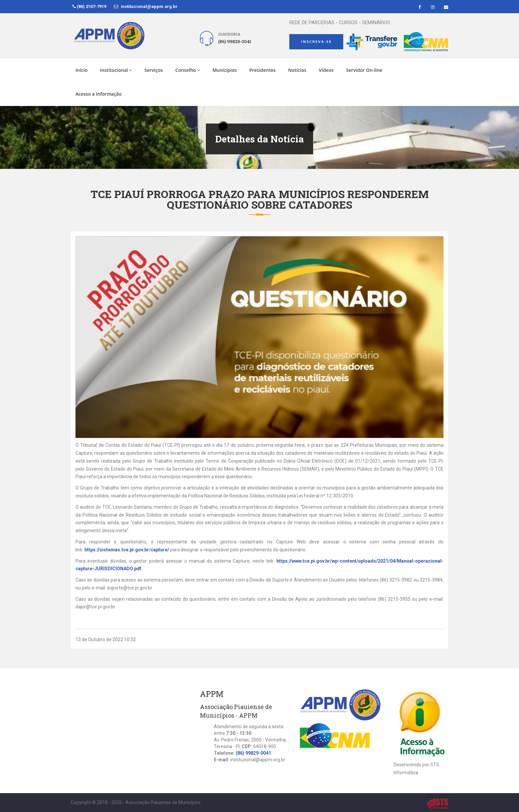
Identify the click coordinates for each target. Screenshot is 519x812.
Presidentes (262, 70)
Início (81, 70)
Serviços (154, 70)
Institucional (116, 70)
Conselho (188, 70)
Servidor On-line (364, 70)
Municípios (225, 70)
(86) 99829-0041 (253, 753)
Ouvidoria (229, 34)
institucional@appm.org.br (146, 6)
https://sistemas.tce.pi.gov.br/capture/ (127, 550)
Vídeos (326, 70)
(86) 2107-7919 (89, 6)
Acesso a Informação (99, 94)
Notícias (297, 70)
